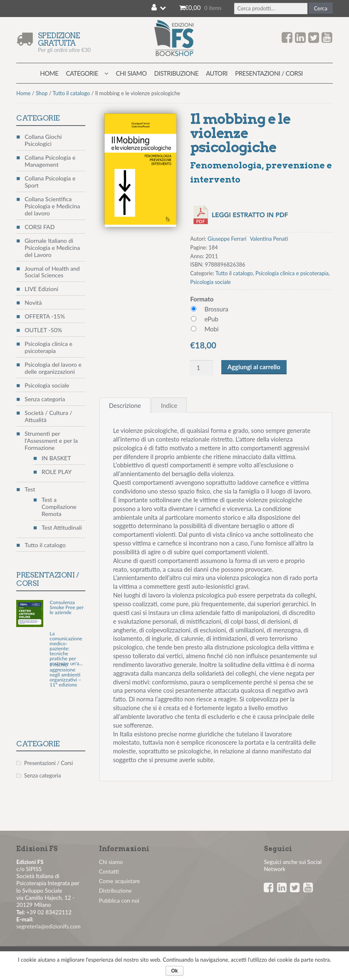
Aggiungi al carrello (254, 367)
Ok (174, 971)
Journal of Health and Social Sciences (52, 272)
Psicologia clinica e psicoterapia (292, 273)
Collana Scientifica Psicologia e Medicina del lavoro (52, 206)
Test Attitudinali (62, 527)
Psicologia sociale (210, 282)
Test (30, 489)
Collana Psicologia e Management (50, 161)
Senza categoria (45, 399)
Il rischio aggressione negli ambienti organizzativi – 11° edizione (65, 675)
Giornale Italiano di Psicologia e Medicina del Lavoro (52, 248)
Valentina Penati (269, 239)
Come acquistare (120, 881)
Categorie (82, 73)
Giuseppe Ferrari (227, 239)
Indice (169, 405)
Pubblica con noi (119, 901)
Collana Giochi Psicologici (43, 140)
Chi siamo (131, 73)
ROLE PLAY (57, 472)
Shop (42, 93)
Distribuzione (176, 73)
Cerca (321, 8)
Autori (217, 73)
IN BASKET (56, 458)
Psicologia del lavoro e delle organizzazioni (53, 368)
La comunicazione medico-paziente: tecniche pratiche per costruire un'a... (66, 649)
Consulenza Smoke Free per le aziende (67, 607)
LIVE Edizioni (41, 289)
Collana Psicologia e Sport (50, 182)
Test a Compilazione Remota (59, 507)
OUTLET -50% (43, 330)
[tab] (125, 405)
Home (49, 73)
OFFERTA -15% (45, 316)
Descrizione (125, 405)
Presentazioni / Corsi (269, 73)
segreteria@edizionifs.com (48, 926)
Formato (202, 299)
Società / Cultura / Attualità (48, 416)
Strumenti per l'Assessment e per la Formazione (51, 441)
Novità (33, 302)
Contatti (109, 871)
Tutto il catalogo (72, 93)
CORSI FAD (40, 227)
